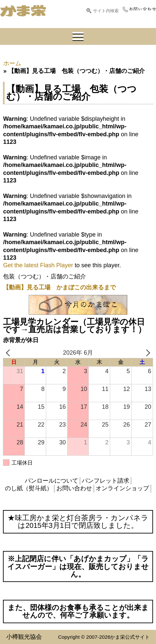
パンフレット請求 (106, 481)
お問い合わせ (74, 488)
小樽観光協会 (24, 637)
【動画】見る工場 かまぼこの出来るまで (59, 287)
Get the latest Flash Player (38, 265)
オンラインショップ (122, 488)
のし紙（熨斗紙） (29, 488)
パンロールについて (51, 481)
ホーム (12, 63)
